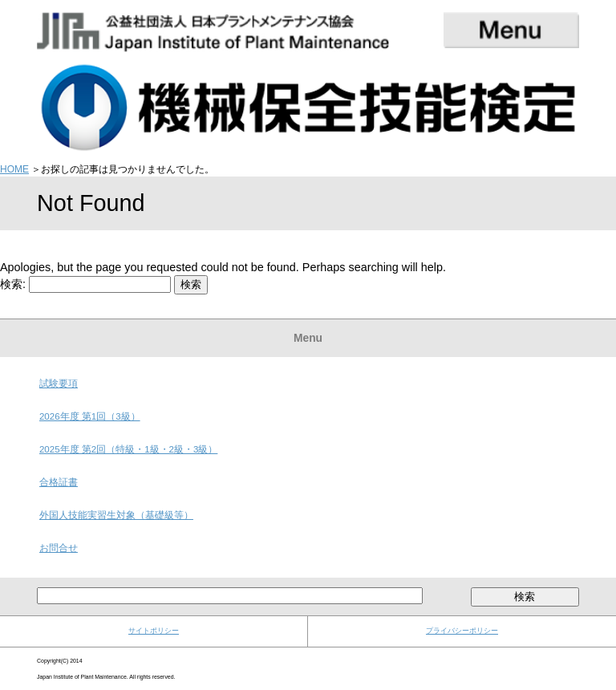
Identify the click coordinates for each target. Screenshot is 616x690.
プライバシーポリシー (462, 631)
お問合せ (59, 548)
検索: (13, 284)
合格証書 (59, 482)
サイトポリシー (154, 631)
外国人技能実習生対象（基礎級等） (116, 515)
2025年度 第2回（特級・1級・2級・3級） (128, 449)
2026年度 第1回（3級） (90, 416)
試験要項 (59, 384)
